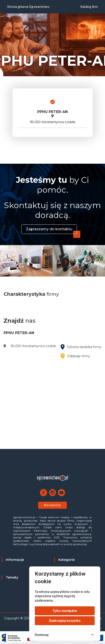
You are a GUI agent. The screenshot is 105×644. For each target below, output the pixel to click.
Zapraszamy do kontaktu (49, 229)
